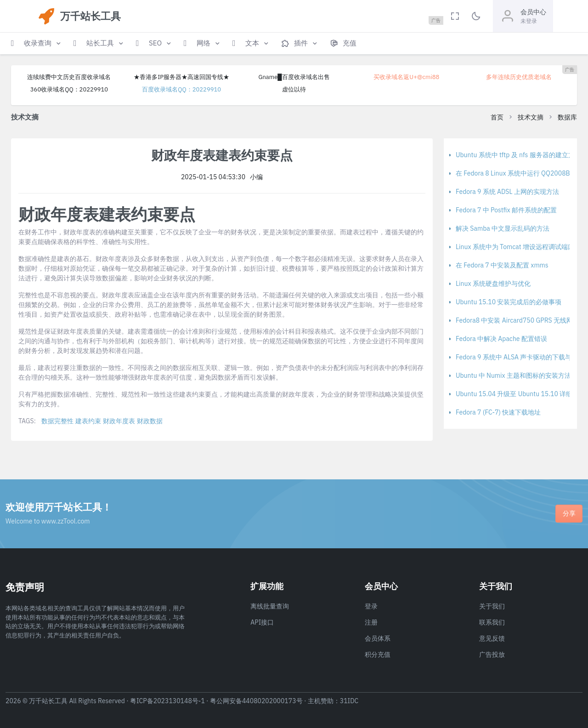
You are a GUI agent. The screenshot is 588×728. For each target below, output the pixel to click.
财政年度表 (119, 421)
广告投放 (492, 654)
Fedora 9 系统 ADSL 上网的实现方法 (507, 192)
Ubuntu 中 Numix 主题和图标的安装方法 (513, 375)
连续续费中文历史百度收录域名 (69, 77)
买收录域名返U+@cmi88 (406, 77)
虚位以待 (294, 89)
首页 (497, 117)
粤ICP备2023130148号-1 (167, 701)
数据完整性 (57, 421)
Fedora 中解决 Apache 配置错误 (501, 339)
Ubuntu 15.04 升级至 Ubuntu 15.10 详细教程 (520, 394)
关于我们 (492, 606)
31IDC (349, 701)
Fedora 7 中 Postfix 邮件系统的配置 (506, 210)
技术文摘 (531, 117)
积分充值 (378, 654)
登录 (371, 606)
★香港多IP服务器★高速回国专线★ (181, 77)
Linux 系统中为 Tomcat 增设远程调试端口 (515, 247)
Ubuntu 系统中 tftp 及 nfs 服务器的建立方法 (518, 155)
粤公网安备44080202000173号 (256, 701)
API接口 (262, 622)
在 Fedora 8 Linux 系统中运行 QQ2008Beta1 (519, 173)
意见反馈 (492, 638)
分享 (569, 513)
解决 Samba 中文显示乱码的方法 (503, 228)
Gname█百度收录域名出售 (294, 77)
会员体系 (378, 638)
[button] (37, 43)
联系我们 (492, 622)
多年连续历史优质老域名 (519, 77)
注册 (371, 622)
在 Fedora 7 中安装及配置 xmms (502, 265)
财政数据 (150, 421)
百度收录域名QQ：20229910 (181, 89)
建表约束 (88, 421)
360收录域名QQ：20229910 (69, 89)
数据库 (567, 117)
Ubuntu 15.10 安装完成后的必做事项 (509, 302)
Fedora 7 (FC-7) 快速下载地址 (498, 412)
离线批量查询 (270, 606)
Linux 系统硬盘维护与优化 (493, 284)
